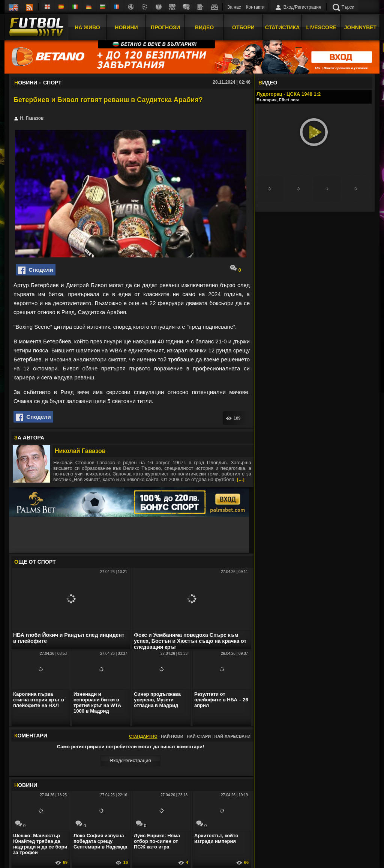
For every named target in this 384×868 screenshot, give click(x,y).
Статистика (283, 27)
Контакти (255, 7)
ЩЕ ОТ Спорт (35, 562)
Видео (204, 27)
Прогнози (165, 27)
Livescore (322, 27)
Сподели (36, 270)
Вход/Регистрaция (130, 760)
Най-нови (172, 736)
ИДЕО (268, 83)
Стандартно (143, 736)
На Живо (87, 27)
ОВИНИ (26, 785)
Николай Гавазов (80, 451)
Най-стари (199, 736)
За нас (234, 7)
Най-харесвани (232, 736)
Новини (126, 27)
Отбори (243, 27)
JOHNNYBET (360, 27)
